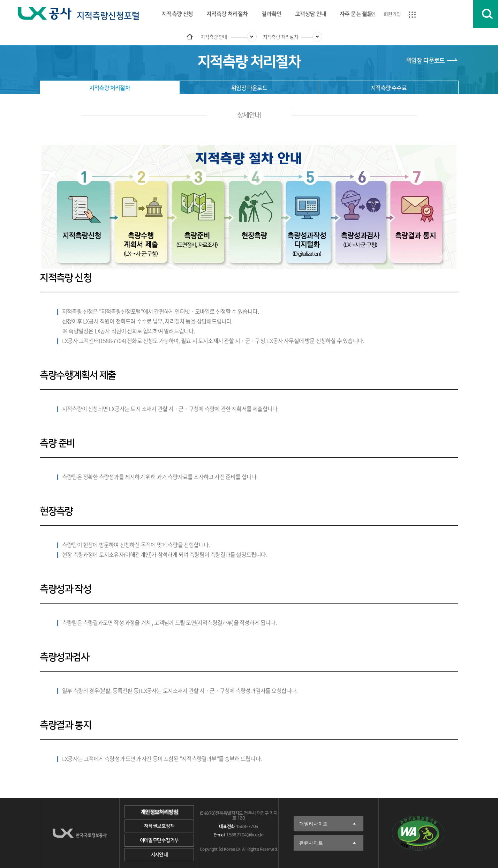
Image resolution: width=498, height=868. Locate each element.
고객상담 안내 (311, 14)
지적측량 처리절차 (227, 14)
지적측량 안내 (214, 37)
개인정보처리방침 (159, 812)
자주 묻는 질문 (356, 14)
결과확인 (271, 14)
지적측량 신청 (178, 14)
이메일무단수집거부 (159, 840)
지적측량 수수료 (389, 88)
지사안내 (159, 855)
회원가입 (392, 14)
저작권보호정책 (159, 826)
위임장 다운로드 (425, 61)
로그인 (369, 14)
